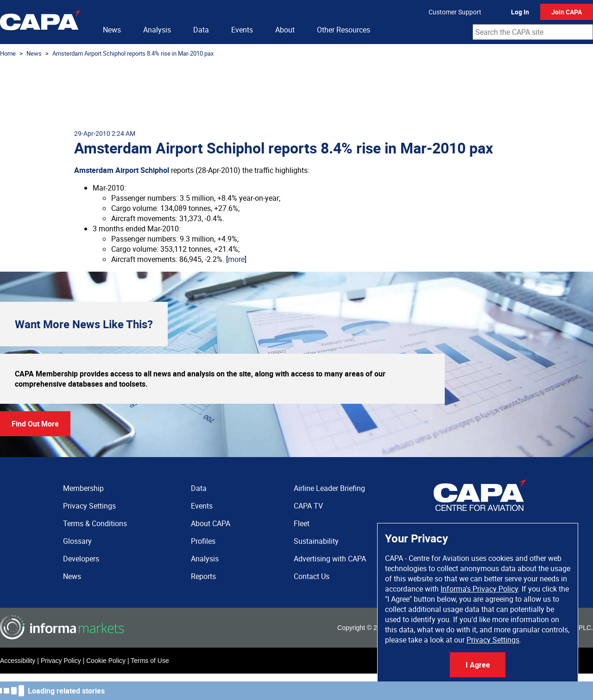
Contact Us (312, 576)
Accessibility (18, 661)
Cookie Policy (106, 661)
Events (242, 30)
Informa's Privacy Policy (479, 589)
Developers (81, 559)
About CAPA (211, 523)
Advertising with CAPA (330, 559)
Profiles (203, 541)
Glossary (77, 541)
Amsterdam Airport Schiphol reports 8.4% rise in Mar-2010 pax (133, 53)
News (112, 30)
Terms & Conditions (95, 523)
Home (8, 53)
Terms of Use (150, 661)
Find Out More (35, 424)
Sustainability (316, 541)
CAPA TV (308, 506)
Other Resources (344, 30)
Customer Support (455, 12)
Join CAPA (567, 12)
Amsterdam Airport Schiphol (122, 170)
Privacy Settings (493, 640)
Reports (203, 576)
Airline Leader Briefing (329, 488)
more (236, 259)
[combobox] (533, 32)
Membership (83, 488)
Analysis (157, 30)
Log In (520, 12)
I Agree (478, 665)
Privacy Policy (61, 661)
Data (201, 30)
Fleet (302, 523)
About (285, 30)
